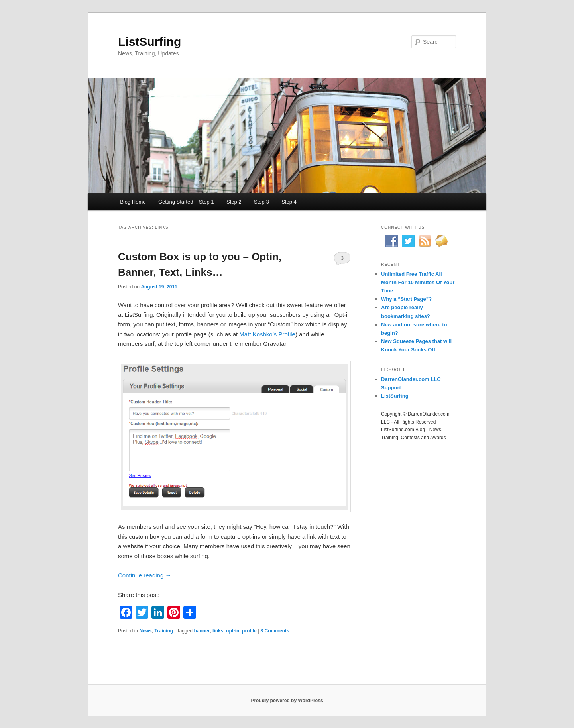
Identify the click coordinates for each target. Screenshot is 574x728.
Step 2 (234, 202)
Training (164, 631)
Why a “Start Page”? (406, 299)
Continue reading (144, 575)
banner (202, 631)
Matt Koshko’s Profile (267, 334)
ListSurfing (149, 42)
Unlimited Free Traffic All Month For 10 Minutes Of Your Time (418, 282)
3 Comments (342, 260)
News (145, 631)
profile (249, 631)
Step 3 (261, 202)
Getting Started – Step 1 (186, 202)
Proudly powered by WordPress (287, 701)
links (218, 631)
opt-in (233, 631)
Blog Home (133, 202)
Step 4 (289, 202)
